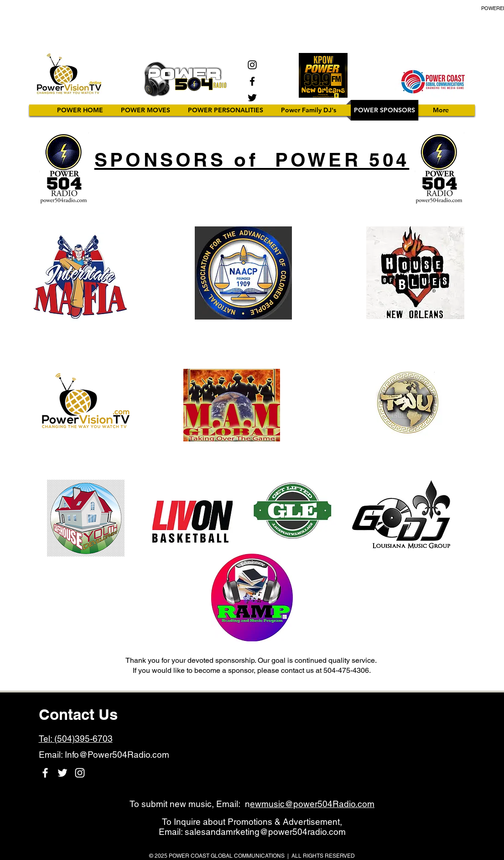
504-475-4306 (346, 670)
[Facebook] (252, 81)
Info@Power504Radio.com (117, 755)
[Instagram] (252, 65)
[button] (226, 110)
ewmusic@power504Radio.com (312, 804)
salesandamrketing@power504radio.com (265, 832)
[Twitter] (252, 98)
